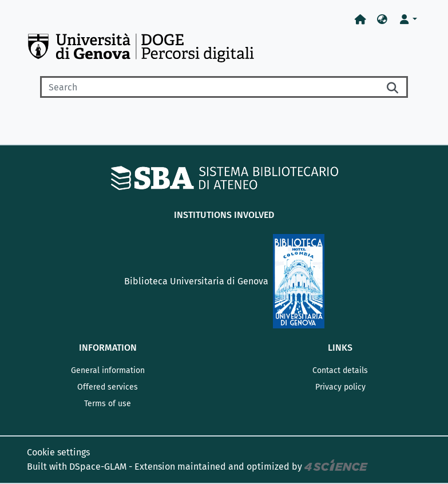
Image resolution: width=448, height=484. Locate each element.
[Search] (209, 87)
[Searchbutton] (393, 87)
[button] (382, 20)
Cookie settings (58, 452)
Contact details (340, 370)
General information (108, 370)
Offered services (108, 387)
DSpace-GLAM (98, 467)
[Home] (360, 20)
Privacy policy (340, 387)
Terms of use (108, 404)
